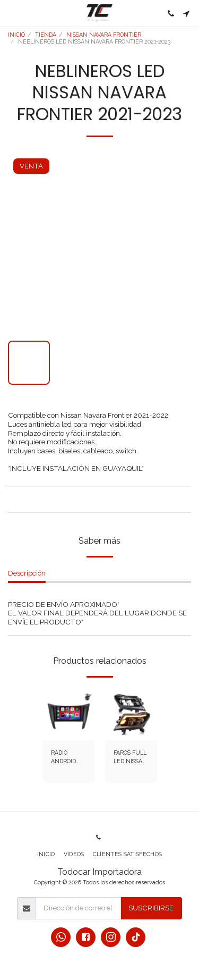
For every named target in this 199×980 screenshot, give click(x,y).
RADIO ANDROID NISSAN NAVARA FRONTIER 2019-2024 (65, 758)
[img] (68, 714)
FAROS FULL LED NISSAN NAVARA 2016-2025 (130, 758)
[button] (12, 13)
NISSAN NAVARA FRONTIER (104, 35)
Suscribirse (151, 908)
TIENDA (46, 35)
